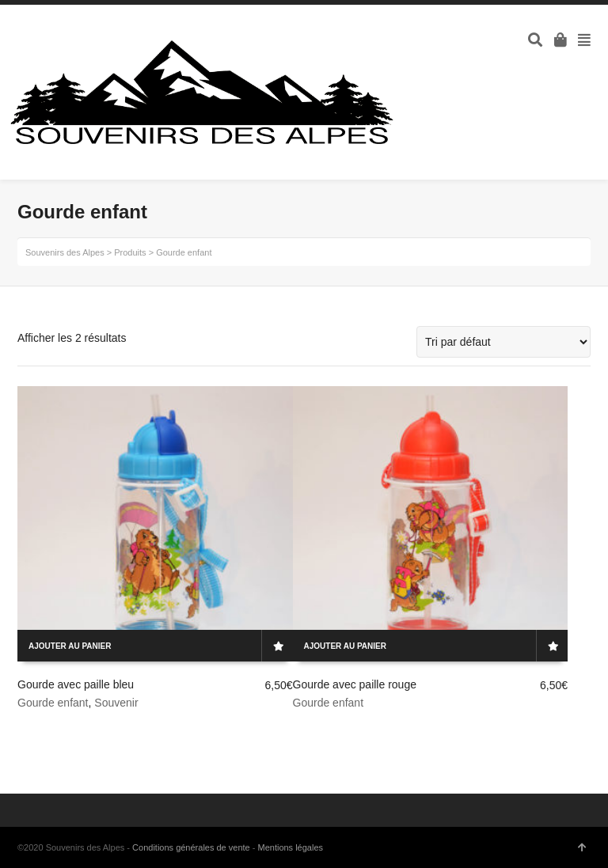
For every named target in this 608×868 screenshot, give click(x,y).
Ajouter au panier (70, 646)
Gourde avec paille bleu (76, 684)
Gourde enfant (53, 703)
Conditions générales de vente (191, 847)
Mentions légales (290, 847)
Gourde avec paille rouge (355, 684)
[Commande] (503, 342)
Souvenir (116, 703)
